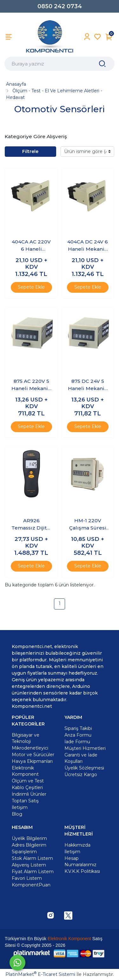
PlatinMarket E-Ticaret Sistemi (40, 974)
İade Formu (77, 742)
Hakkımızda (77, 845)
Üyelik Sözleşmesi (84, 768)
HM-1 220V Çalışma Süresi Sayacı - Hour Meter (88, 524)
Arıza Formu (78, 735)
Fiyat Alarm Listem (33, 872)
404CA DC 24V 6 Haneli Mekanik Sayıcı (88, 246)
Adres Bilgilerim (29, 845)
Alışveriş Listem (29, 865)
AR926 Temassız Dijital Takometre (31, 524)
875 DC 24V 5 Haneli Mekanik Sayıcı (88, 385)
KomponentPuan (31, 885)
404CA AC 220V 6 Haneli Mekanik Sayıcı (31, 246)
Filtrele (30, 151)
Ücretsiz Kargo (81, 775)
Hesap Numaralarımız (80, 861)
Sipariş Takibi (78, 728)
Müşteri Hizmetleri (85, 748)
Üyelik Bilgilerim (29, 838)
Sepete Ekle (31, 287)
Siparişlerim (24, 852)
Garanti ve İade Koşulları (81, 758)
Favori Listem (27, 878)
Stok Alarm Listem (32, 858)
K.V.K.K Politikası (82, 871)
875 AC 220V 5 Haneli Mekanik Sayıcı (31, 385)
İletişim (72, 852)
